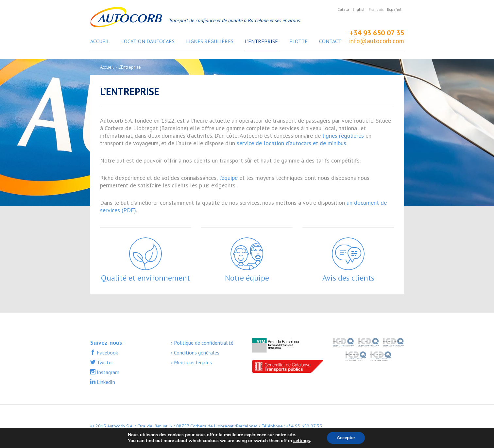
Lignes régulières (210, 41)
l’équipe (228, 178)
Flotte (298, 41)
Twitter (104, 362)
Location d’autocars (148, 41)
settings (302, 441)
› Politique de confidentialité (202, 343)
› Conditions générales (195, 353)
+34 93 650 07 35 (377, 33)
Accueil (100, 41)
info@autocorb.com (377, 41)
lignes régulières (343, 136)
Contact (330, 41)
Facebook (107, 353)
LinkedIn (105, 382)
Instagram (107, 372)
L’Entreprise (261, 41)
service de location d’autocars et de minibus (291, 143)
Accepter (346, 438)
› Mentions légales (191, 362)
